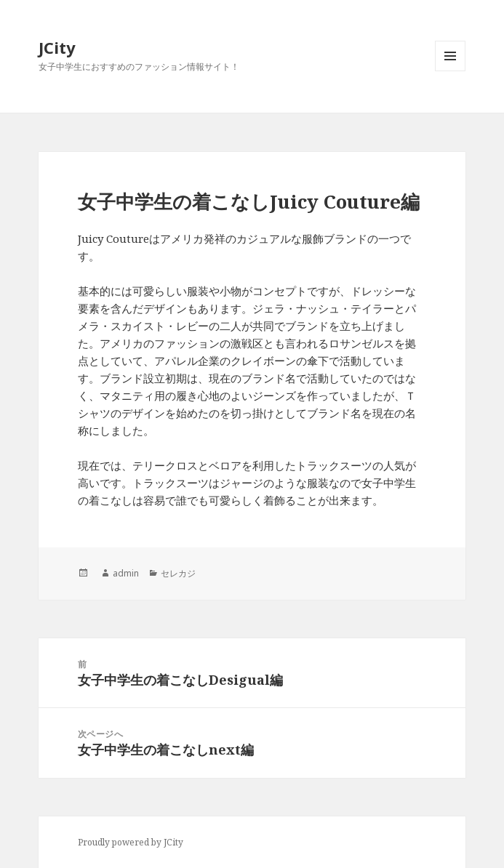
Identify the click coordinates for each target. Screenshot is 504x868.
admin (126, 573)
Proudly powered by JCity (131, 842)
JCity (57, 47)
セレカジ (178, 573)
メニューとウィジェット (450, 71)
